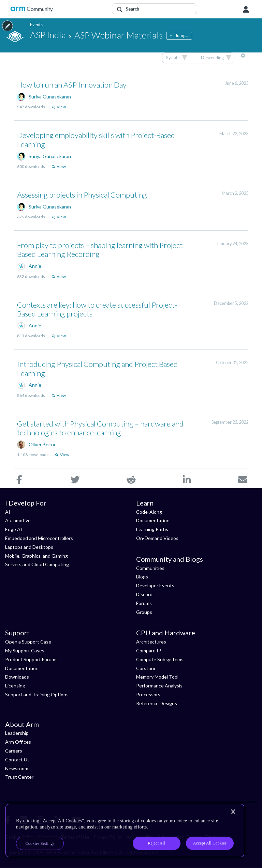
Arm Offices (18, 742)
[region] (125, 831)
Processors (148, 694)
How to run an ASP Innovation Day (72, 85)
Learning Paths (152, 529)
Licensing (15, 686)
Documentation (153, 520)
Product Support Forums (31, 659)
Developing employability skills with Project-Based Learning (96, 139)
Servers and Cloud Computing (37, 564)
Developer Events (155, 585)
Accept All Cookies (210, 843)
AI (8, 512)
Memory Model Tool (157, 677)
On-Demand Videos (157, 538)
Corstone (146, 668)
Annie (35, 266)
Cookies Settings (40, 843)
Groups (144, 612)
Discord (144, 594)
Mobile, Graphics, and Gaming (37, 556)
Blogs (142, 577)
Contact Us (17, 759)
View (61, 107)
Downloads (17, 677)
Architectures (151, 642)
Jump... (182, 36)
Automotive (18, 520)
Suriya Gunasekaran (50, 97)
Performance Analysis (159, 686)
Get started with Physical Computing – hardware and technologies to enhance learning (100, 428)
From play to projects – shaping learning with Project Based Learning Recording (100, 250)
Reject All (156, 843)
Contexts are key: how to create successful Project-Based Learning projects (97, 309)
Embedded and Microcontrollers (39, 538)
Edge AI (14, 529)
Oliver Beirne (43, 444)
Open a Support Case (28, 642)
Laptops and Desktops (29, 547)
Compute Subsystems (160, 659)
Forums (144, 603)
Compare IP (149, 650)
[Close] (233, 812)
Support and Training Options (37, 694)
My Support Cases (25, 650)
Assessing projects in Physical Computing (82, 195)
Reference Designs (157, 703)
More (243, 58)
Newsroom (17, 768)
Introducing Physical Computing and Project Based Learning (97, 368)
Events (36, 25)
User (246, 10)
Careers (14, 751)
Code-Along (149, 512)
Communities (150, 568)
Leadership (17, 733)
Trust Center (19, 777)
